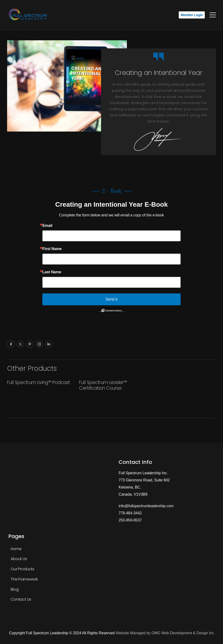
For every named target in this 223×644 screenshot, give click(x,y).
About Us (19, 559)
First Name (52, 249)
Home (16, 549)
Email (47, 226)
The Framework (24, 579)
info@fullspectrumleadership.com (146, 506)
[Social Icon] (11, 344)
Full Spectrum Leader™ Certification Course (103, 385)
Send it (111, 299)
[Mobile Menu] (213, 15)
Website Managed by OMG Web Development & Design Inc (165, 633)
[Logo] (28, 15)
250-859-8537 (130, 520)
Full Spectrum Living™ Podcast (39, 382)
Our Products (22, 569)
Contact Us (21, 599)
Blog (15, 589)
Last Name (52, 272)
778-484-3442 (130, 513)
